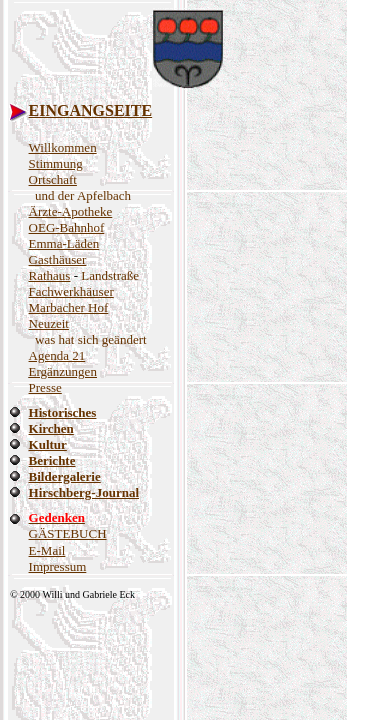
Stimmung (56, 163)
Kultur (48, 444)
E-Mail (47, 550)
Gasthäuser (58, 259)
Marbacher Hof (69, 307)
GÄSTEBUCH (68, 533)
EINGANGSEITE (91, 110)
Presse (45, 387)
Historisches (63, 412)
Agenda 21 (57, 355)
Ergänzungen (63, 371)
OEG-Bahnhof (67, 227)
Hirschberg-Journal (84, 492)
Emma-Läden (64, 243)
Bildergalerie (65, 476)
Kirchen (51, 428)
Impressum (58, 566)
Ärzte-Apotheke (71, 211)
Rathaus (50, 275)
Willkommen (63, 147)
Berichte (52, 460)
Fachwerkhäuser (71, 291)
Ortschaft (53, 179)
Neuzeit (49, 323)
